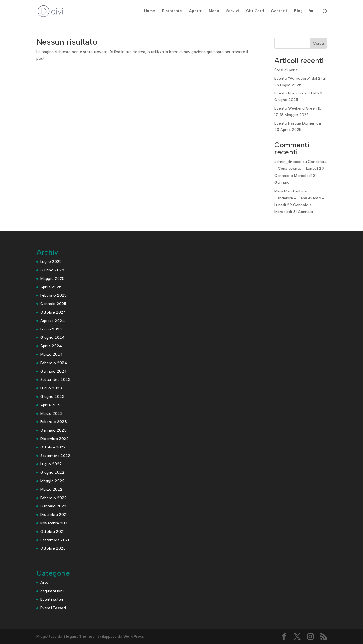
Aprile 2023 (51, 405)
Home (150, 11)
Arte (44, 583)
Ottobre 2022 (53, 447)
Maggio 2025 (52, 279)
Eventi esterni (53, 600)
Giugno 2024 (52, 337)
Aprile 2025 (51, 287)
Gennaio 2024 (54, 371)
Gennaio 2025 (53, 304)
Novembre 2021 (54, 523)
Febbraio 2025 (53, 295)
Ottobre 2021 (52, 532)
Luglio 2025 (51, 262)
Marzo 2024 (52, 354)
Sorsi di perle (286, 70)
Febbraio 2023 (54, 422)
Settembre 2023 (55, 380)
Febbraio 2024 (54, 363)
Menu (214, 11)
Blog (298, 11)
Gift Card (255, 11)
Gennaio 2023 (53, 430)
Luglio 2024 (51, 329)
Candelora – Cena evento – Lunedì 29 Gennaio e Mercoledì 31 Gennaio (299, 205)
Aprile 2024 (51, 346)
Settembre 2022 (55, 456)
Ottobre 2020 (53, 548)
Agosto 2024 (53, 321)
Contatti (279, 11)
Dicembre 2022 (55, 439)
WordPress (134, 636)
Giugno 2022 (52, 472)
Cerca (318, 43)
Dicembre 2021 (54, 515)
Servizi (232, 11)
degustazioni (52, 591)
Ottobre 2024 (53, 312)
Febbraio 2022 (54, 498)
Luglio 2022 (51, 464)
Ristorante (172, 11)
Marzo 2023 (51, 414)
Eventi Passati (53, 608)
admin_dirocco (288, 162)
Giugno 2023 (52, 397)
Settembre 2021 (55, 540)
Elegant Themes (79, 636)
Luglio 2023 (51, 388)
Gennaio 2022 (53, 506)
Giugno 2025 (52, 270)
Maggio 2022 (52, 481)
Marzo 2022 (51, 489)
